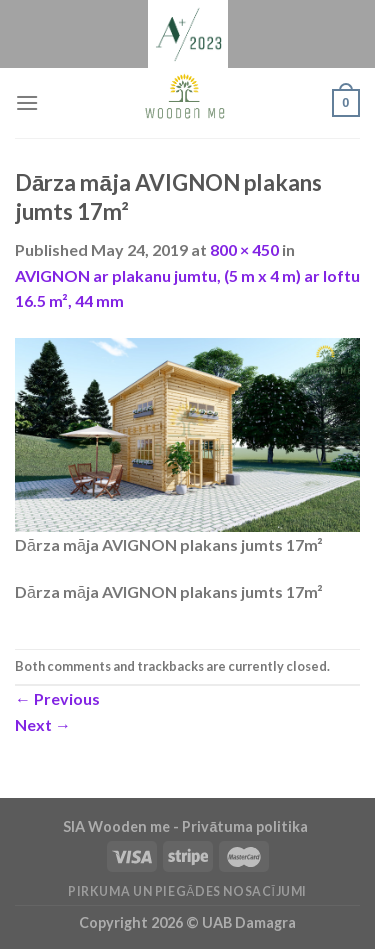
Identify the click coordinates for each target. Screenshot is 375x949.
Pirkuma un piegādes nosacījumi (187, 891)
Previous (57, 698)
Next (43, 724)
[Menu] (27, 102)
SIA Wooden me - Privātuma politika (187, 826)
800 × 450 (244, 249)
